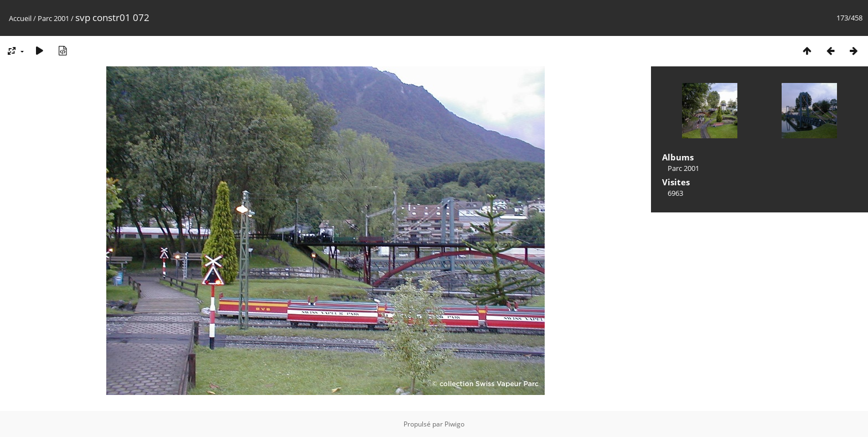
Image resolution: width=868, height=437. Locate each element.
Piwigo (454, 424)
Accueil (20, 18)
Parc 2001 (53, 18)
